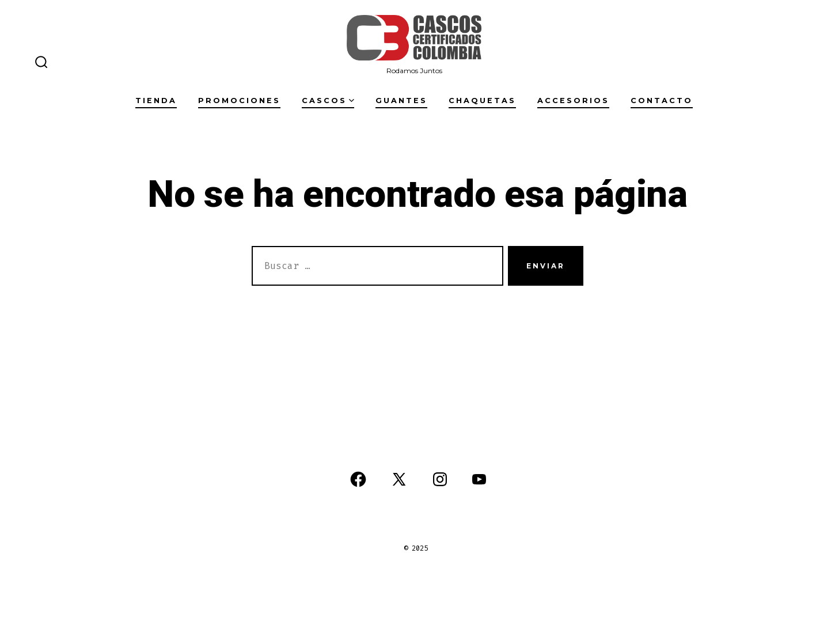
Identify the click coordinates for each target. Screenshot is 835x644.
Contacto (662, 101)
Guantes (401, 101)
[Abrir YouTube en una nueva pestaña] (479, 479)
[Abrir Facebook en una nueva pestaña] (358, 479)
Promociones (239, 101)
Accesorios (573, 101)
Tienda (156, 101)
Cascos (328, 101)
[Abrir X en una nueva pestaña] (399, 479)
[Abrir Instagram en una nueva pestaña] (440, 479)
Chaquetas (482, 101)
